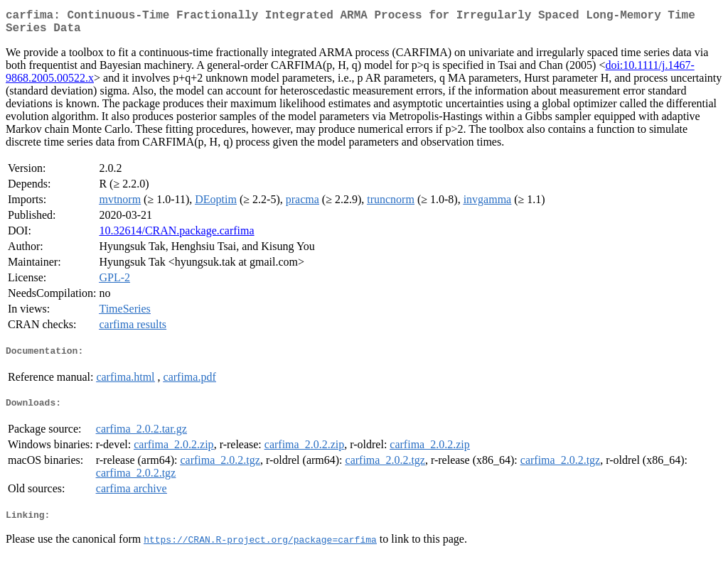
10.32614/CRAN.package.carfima (176, 236)
